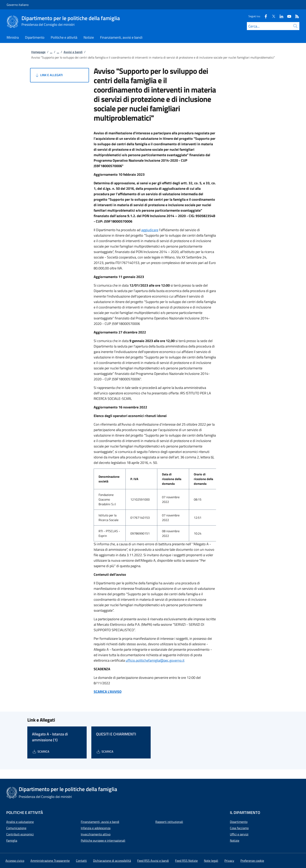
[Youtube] (288, 16)
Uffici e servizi (239, 834)
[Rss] (295, 16)
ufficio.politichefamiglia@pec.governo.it (155, 660)
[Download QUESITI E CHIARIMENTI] (105, 751)
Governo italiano (18, 5)
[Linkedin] (280, 16)
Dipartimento (239, 822)
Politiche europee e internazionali (103, 840)
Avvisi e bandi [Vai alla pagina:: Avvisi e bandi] (73, 52)
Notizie (235, 840)
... (51, 52)
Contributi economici (20, 834)
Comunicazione (16, 828)
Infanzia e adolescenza (96, 828)
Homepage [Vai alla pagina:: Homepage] (38, 52)
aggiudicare (150, 230)
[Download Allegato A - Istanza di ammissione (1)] (41, 751)
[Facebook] (264, 16)
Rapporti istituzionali (169, 822)
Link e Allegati (49, 75)
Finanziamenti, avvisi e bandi (100, 822)
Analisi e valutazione (20, 822)
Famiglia (12, 840)
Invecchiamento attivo (96, 834)
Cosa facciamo (239, 828)
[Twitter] (272, 16)
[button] (252, 861)
